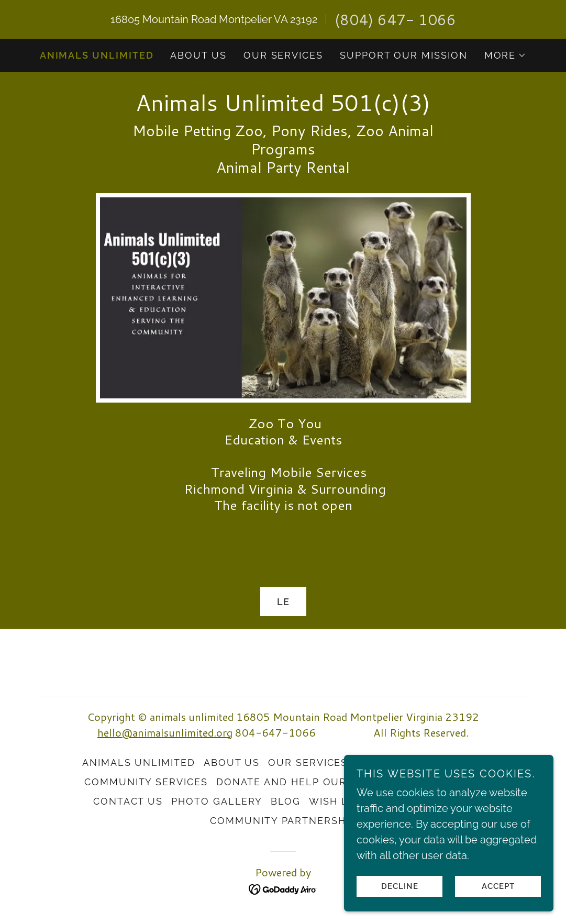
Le (283, 602)
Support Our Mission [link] (404, 55)
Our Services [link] (283, 55)
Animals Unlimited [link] (97, 55)
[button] (506, 55)
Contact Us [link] (128, 801)
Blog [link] (286, 801)
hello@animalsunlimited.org (165, 732)
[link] (283, 107)
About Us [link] (198, 55)
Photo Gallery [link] (217, 801)
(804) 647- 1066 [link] (395, 19)
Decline (400, 886)
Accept (498, 886)
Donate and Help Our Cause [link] (301, 782)
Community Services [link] (146, 782)
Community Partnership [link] (283, 821)
